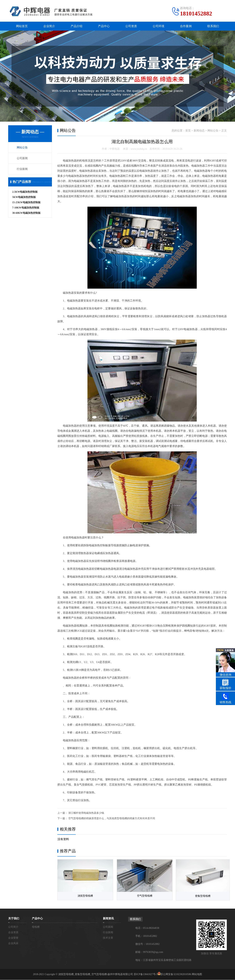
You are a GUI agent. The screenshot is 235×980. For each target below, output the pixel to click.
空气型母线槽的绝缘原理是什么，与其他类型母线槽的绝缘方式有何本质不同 (112, 819)
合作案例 (186, 26)
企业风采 (13, 943)
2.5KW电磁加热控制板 (25, 192)
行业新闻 (22, 169)
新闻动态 (199, 131)
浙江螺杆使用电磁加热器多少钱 (86, 813)
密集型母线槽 (199, 896)
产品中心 (104, 26)
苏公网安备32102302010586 (176, 974)
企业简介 (49, 26)
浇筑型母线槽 (84, 896)
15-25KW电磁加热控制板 (26, 203)
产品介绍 (77, 26)
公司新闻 (22, 158)
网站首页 (22, 26)
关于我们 (14, 919)
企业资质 (13, 933)
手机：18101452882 (146, 936)
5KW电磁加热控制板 (24, 197)
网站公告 (22, 148)
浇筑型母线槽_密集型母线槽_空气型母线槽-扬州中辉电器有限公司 (96, 974)
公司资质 (131, 26)
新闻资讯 (108, 919)
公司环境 (158, 26)
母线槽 (36, 927)
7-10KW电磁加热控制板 (26, 208)
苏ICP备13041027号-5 (146, 974)
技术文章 (108, 938)
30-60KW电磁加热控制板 (26, 213)
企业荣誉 (13, 938)
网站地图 (197, 974)
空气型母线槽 (142, 896)
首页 (188, 131)
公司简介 (13, 927)
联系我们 (213, 26)
